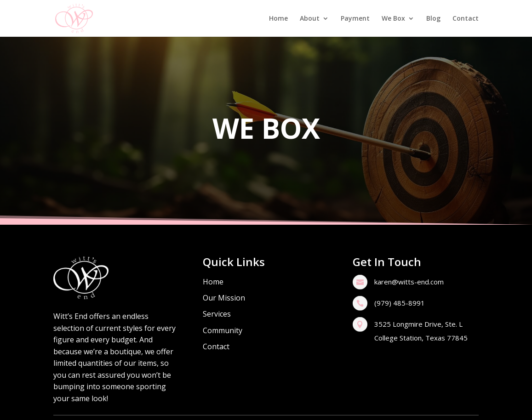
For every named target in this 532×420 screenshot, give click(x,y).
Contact (466, 19)
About (310, 19)
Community (223, 330)
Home (278, 19)
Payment (355, 19)
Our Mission (224, 298)
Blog (433, 19)
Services (217, 314)
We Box (393, 19)
